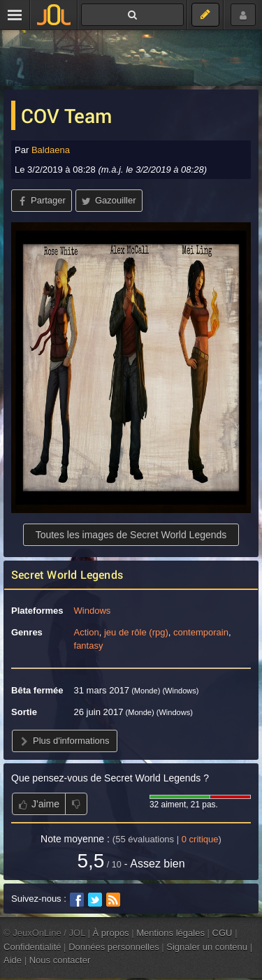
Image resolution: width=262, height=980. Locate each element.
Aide (13, 960)
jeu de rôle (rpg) (136, 632)
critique (200, 839)
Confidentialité (32, 947)
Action (87, 632)
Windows (93, 611)
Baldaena (51, 150)
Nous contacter (60, 960)
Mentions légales (170, 933)
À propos (111, 933)
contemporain (201, 632)
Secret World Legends (67, 574)
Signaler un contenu (207, 947)
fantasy (89, 646)
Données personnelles (114, 947)
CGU (223, 933)
